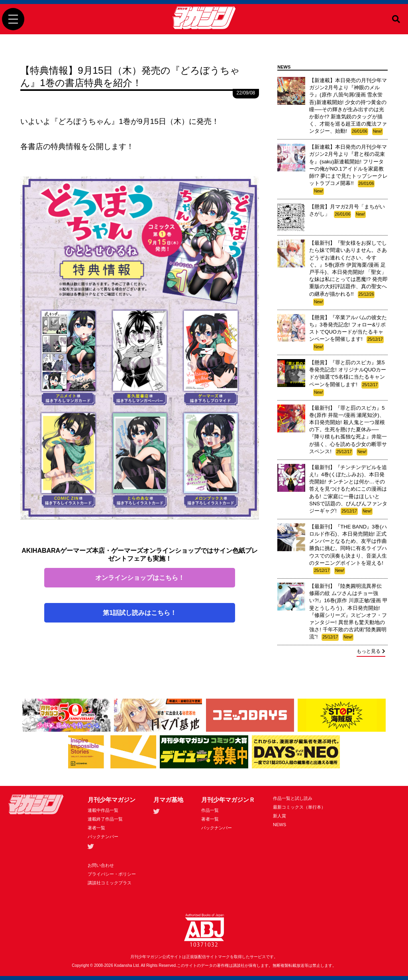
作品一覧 (210, 810)
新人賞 (280, 816)
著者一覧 (96, 828)
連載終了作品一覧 (105, 819)
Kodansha (123, 965)
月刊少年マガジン (112, 800)
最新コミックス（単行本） (299, 807)
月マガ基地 (168, 800)
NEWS (280, 825)
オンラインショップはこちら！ (140, 578)
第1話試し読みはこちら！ (140, 613)
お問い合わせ (101, 865)
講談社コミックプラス (110, 883)
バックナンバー (103, 837)
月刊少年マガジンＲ (228, 800)
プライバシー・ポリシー (112, 874)
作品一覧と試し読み (293, 798)
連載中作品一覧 (103, 810)
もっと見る (371, 651)
